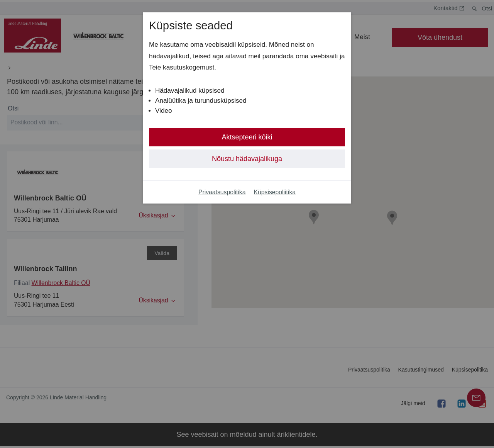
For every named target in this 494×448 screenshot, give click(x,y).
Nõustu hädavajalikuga (247, 159)
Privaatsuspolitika (222, 192)
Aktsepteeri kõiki (247, 137)
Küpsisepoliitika (275, 192)
